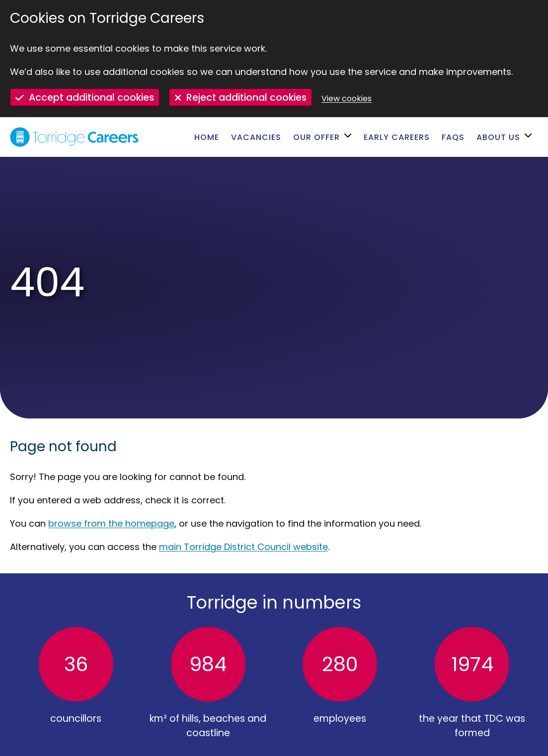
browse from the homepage (111, 523)
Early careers (397, 137)
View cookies (347, 99)
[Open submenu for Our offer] (349, 137)
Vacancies (256, 137)
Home (207, 137)
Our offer (316, 137)
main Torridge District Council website (243, 547)
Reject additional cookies (246, 98)
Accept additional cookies (91, 98)
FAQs (453, 137)
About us (498, 137)
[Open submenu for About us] (529, 137)
